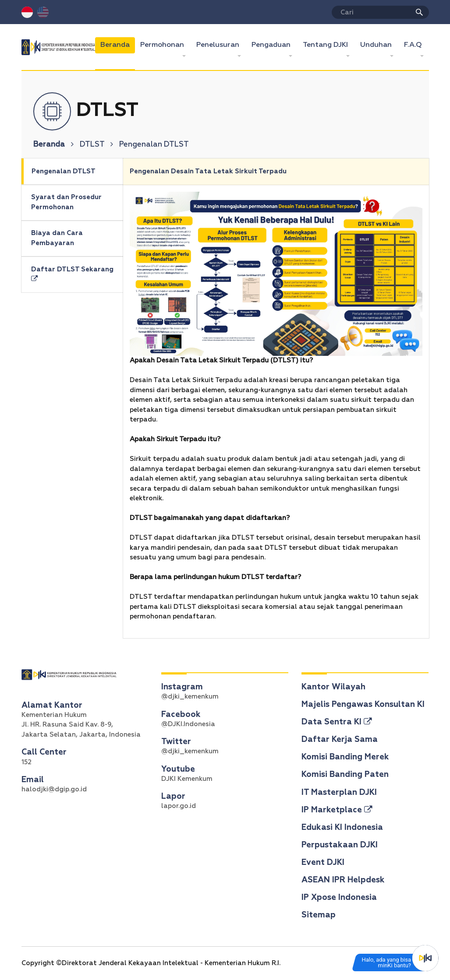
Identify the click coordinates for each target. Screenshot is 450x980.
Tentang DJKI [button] (326, 45)
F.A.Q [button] (414, 45)
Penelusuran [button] (219, 45)
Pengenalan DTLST (64, 171)
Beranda (118, 44)
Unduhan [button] (377, 45)
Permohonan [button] (163, 45)
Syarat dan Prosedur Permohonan (66, 202)
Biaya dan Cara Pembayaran (57, 238)
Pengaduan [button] (272, 45)
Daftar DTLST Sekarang (72, 274)
